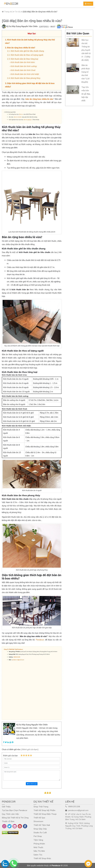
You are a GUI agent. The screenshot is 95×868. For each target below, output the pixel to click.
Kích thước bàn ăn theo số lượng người (27, 55)
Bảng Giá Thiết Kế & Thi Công (15, 818)
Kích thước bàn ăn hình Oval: (23, 70)
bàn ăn (21, 114)
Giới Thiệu (6, 807)
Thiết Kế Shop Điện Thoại (45, 814)
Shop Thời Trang (41, 807)
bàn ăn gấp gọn (28, 120)
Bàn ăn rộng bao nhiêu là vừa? (21, 48)
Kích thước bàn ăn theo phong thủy (25, 78)
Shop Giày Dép (40, 829)
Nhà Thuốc (38, 847)
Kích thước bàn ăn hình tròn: (23, 62)
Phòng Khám (39, 844)
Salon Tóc (38, 855)
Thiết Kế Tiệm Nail (42, 825)
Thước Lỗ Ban (8, 821)
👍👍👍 (48, 793)
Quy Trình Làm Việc (10, 814)
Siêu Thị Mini (39, 851)
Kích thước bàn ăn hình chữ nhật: (25, 74)
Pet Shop (38, 836)
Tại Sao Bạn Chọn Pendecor (15, 810)
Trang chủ (7, 12)
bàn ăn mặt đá (18, 117)
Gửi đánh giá (32, 784)
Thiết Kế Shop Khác (42, 858)
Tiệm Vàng (38, 840)
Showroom (38, 821)
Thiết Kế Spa (39, 818)
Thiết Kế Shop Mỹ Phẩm (44, 810)
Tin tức (18, 12)
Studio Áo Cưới (40, 832)
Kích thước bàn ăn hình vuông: (24, 66)
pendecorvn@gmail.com (18, 660)
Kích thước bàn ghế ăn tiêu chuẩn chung (27, 51)
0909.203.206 (17, 657)
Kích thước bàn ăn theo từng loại (24, 59)
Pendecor (40, 640)
